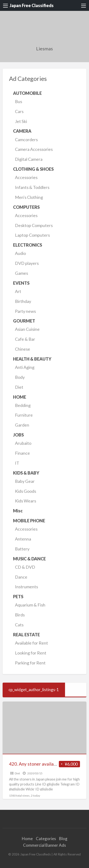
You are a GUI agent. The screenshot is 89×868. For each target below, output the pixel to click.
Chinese (23, 349)
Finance (22, 453)
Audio (20, 253)
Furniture (24, 415)
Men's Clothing (29, 197)
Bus (19, 101)
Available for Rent (31, 643)
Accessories (26, 177)
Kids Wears (26, 501)
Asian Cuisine (27, 329)
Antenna (23, 539)
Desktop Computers (34, 225)
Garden (22, 425)
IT (17, 463)
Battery (22, 549)
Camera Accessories (34, 149)
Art (18, 291)
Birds (20, 615)
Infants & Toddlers (32, 187)
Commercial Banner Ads (44, 845)
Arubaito (23, 443)
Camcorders (26, 140)
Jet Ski (21, 121)
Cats (19, 625)
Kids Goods (26, 491)
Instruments (26, 587)
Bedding (23, 405)
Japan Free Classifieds (32, 5)
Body (20, 377)
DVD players (27, 263)
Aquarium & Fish (30, 605)
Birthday (23, 301)
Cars (19, 111)
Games (21, 273)
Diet (19, 387)
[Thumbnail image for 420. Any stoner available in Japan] (45, 728)
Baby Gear (25, 481)
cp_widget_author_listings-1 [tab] (34, 690)
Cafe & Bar (25, 339)
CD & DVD (25, 567)
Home (27, 839)
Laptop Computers (32, 235)
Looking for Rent (31, 653)
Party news (25, 311)
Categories (46, 839)
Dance (21, 577)
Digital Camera (29, 159)
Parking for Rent (30, 663)
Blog (63, 839)
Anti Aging (25, 367)
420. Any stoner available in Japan (43, 764)
